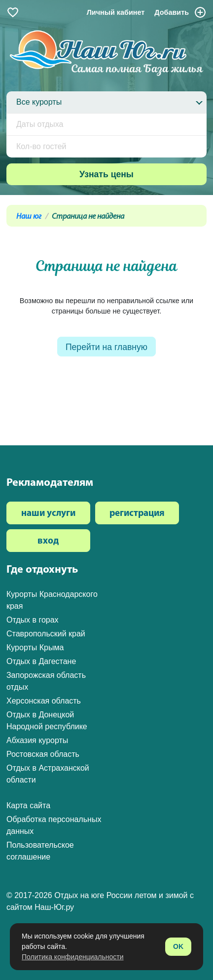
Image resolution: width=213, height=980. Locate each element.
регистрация (137, 514)
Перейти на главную (106, 347)
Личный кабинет (116, 12)
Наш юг (29, 217)
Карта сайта (28, 805)
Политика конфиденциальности (73, 957)
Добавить (180, 12)
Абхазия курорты (37, 740)
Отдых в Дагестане (41, 661)
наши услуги (48, 514)
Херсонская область (44, 701)
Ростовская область (43, 754)
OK (178, 946)
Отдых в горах (33, 620)
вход (48, 541)
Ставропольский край (46, 634)
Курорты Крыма (35, 647)
